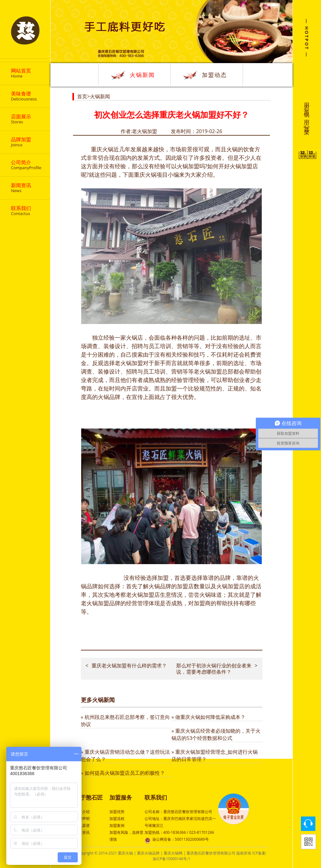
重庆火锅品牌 (148, 853)
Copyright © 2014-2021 (97, 853)
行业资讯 (82, 832)
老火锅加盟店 (143, 595)
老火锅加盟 (208, 371)
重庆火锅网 (173, 853)
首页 (82, 96)
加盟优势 (117, 812)
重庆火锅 (125, 853)
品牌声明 (82, 819)
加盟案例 (117, 825)
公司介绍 (82, 812)
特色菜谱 (82, 825)
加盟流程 (117, 819)
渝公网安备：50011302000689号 (177, 840)
